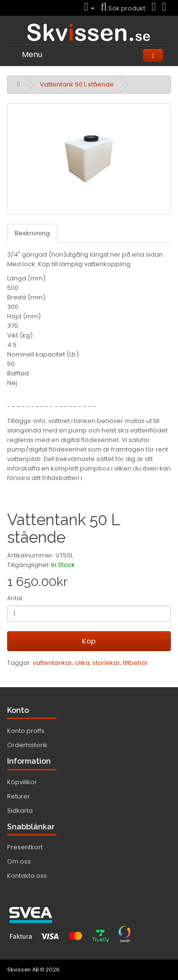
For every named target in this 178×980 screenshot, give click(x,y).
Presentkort (25, 847)
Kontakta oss (27, 876)
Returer (19, 796)
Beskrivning (32, 233)
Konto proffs (26, 731)
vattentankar (52, 663)
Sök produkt (123, 8)
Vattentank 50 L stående (77, 84)
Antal (15, 598)
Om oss (19, 861)
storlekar (106, 663)
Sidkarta (20, 811)
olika (82, 663)
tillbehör (136, 663)
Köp (89, 641)
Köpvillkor (22, 782)
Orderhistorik (27, 745)
